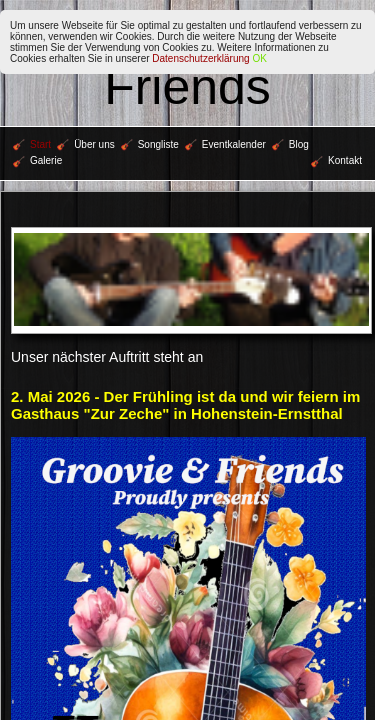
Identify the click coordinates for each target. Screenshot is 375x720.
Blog (290, 145)
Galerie (37, 161)
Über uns (86, 145)
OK (259, 58)
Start (32, 145)
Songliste (150, 145)
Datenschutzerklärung (200, 58)
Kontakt (336, 161)
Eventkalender (225, 145)
